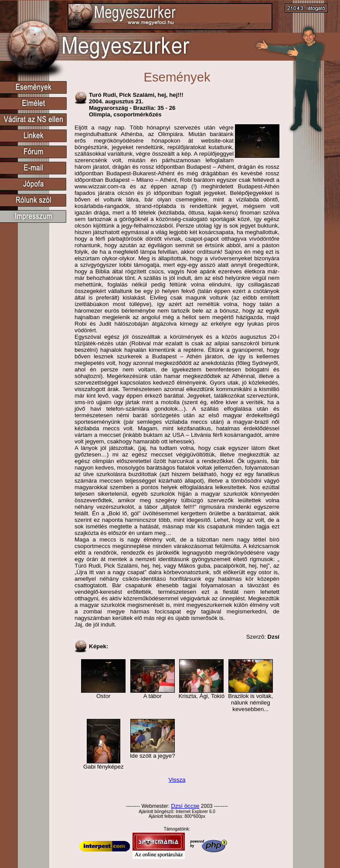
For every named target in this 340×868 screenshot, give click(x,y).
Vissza (177, 780)
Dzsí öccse (185, 806)
